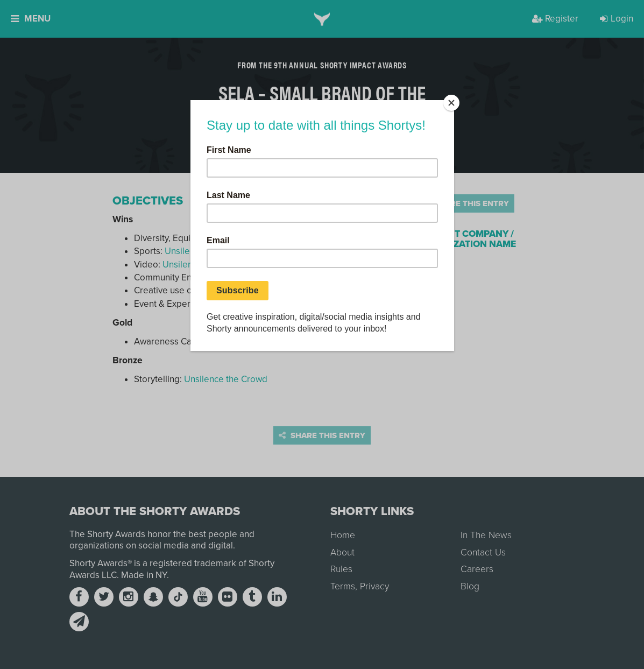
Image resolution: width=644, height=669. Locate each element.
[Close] (451, 103)
